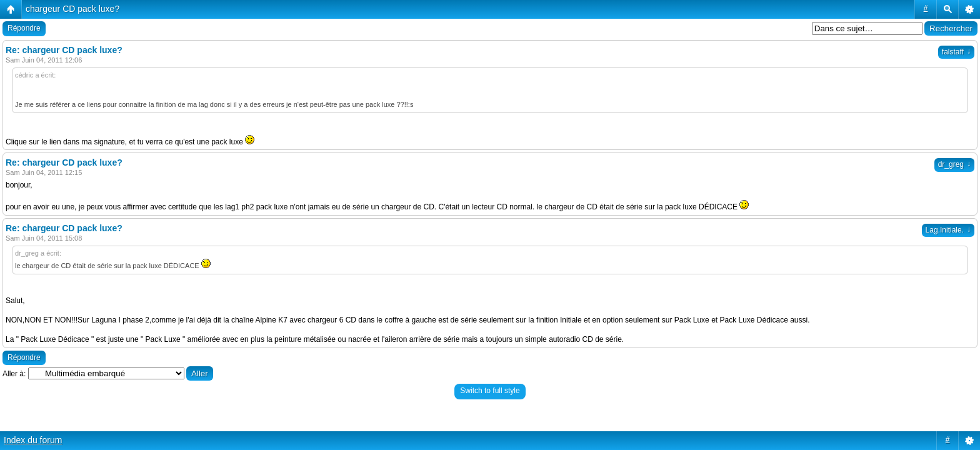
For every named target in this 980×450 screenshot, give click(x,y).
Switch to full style (490, 391)
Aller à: (14, 374)
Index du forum (33, 440)
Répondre (24, 28)
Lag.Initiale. (948, 230)
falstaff (956, 52)
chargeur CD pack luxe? (72, 9)
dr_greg (954, 164)
